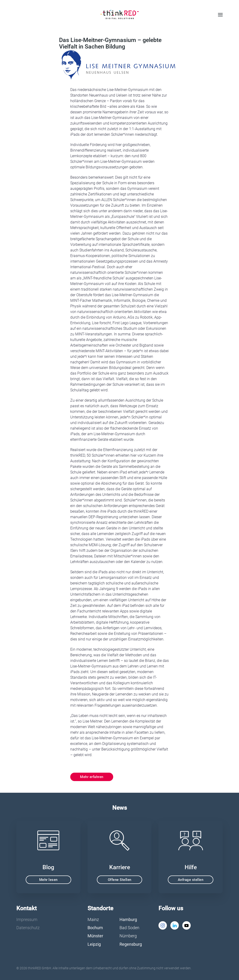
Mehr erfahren (92, 777)
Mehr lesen (48, 880)
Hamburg (128, 919)
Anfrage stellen (191, 880)
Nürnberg (128, 936)
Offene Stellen (120, 880)
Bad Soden (129, 928)
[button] (220, 15)
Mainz (93, 919)
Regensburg (131, 944)
